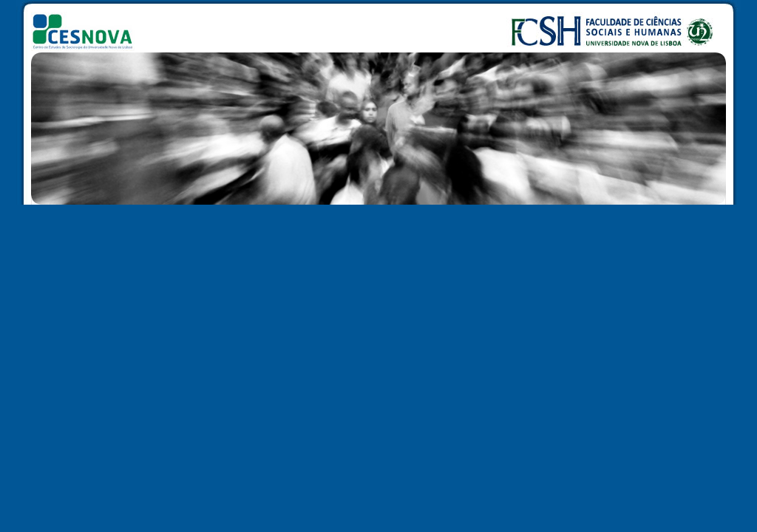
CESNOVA (89, 25)
